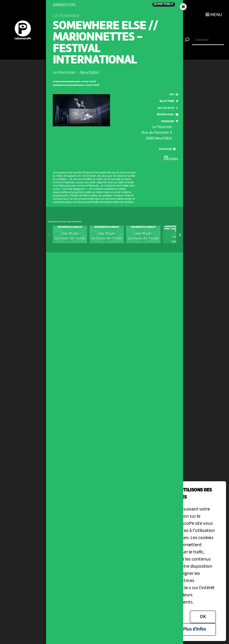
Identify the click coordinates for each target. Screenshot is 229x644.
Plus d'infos (195, 629)
